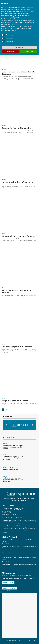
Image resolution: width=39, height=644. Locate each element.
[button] (37, 3)
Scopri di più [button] (19, 47)
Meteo (4, 69)
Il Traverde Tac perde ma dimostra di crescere (12, 469)
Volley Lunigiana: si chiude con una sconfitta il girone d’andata (13, 458)
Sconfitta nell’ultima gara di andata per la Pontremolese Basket (13, 447)
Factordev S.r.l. (33, 641)
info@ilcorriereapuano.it (12, 514)
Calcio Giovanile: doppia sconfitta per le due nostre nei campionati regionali (19, 565)
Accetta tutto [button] (29, 52)
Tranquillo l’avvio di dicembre (17, 128)
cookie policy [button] (15, 17)
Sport (5, 444)
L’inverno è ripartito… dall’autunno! (19, 236)
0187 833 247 (8, 511)
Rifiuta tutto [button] (10, 52)
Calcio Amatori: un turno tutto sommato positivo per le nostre (13, 480)
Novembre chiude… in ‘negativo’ (17, 182)
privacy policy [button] (25, 9)
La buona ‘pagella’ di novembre (17, 347)
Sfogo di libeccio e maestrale (16, 401)
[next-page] (13, 410)
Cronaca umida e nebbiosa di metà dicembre (18, 73)
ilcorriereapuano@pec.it (11, 516)
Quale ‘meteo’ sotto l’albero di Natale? (16, 291)
